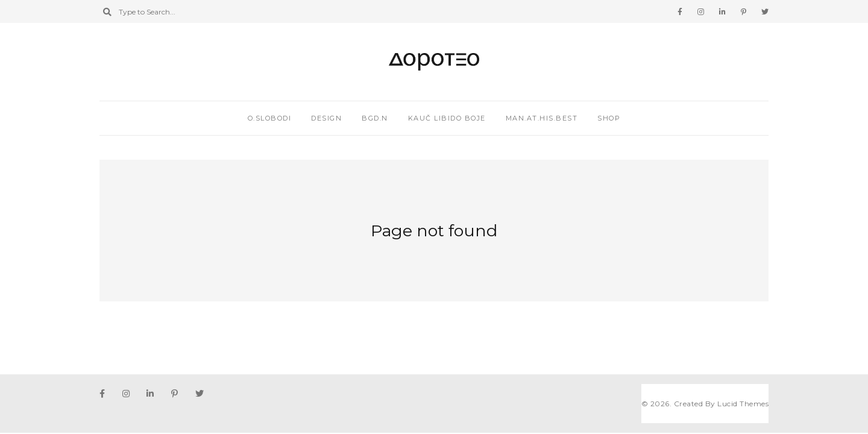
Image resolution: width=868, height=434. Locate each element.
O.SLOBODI (270, 118)
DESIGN (326, 118)
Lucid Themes (743, 404)
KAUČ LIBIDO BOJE (447, 118)
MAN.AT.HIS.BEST (542, 118)
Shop (609, 118)
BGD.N (375, 118)
